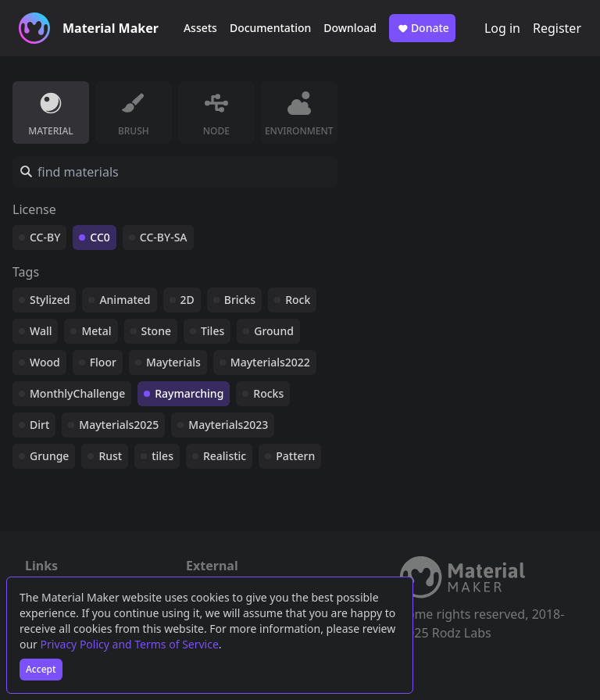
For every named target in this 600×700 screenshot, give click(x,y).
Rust (110, 456)
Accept (41, 669)
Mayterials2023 (228, 425)
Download (350, 28)
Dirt (39, 425)
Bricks (240, 300)
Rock (298, 300)
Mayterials (173, 362)
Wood (45, 362)
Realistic (225, 456)
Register (557, 28)
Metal (96, 331)
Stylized (50, 300)
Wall (41, 331)
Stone (156, 331)
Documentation (270, 28)
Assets (200, 28)
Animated (125, 300)
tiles (162, 456)
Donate (422, 28)
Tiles (212, 331)
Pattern (295, 456)
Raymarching (189, 393)
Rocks (268, 393)
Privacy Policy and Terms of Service (130, 644)
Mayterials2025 (119, 425)
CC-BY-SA (164, 237)
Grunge (49, 456)
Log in (502, 28)
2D (187, 300)
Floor (103, 362)
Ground (274, 331)
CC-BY (45, 237)
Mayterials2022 (270, 362)
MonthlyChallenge (77, 393)
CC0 (100, 237)
